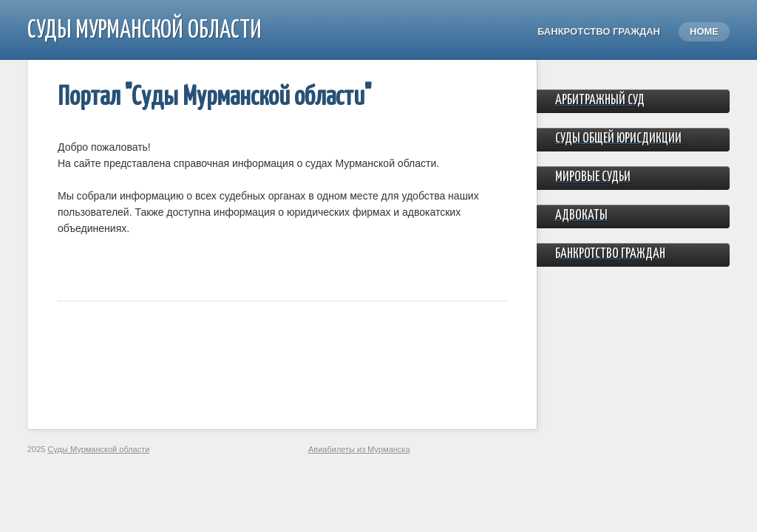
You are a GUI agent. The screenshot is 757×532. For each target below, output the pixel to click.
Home (704, 31)
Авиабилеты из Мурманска (359, 449)
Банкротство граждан (599, 31)
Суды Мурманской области (145, 31)
